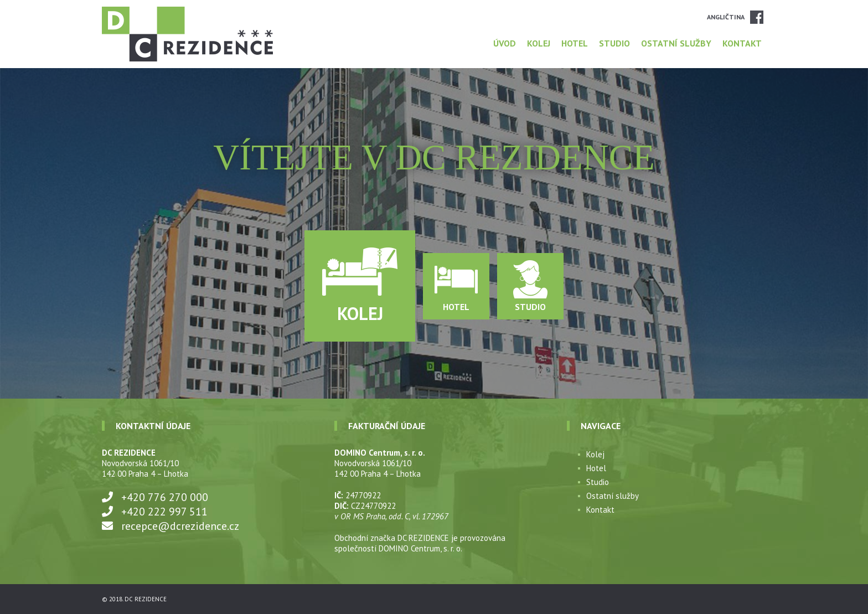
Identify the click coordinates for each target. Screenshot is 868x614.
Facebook (757, 17)
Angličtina (726, 17)
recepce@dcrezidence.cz (180, 526)
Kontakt (742, 43)
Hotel (575, 43)
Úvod (505, 43)
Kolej (539, 43)
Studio (614, 43)
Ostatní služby (676, 43)
